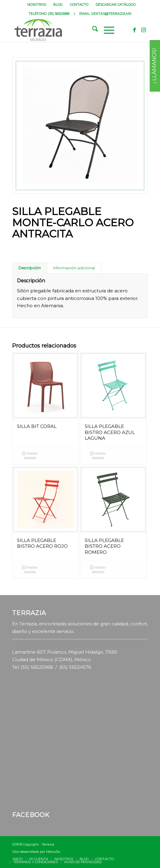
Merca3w (53, 852)
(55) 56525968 (59, 14)
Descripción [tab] (30, 268)
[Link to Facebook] (134, 30)
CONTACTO (79, 5)
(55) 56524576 (75, 667)
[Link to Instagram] (143, 30)
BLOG (58, 5)
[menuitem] (37, 5)
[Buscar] (92, 30)
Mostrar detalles (30, 456)
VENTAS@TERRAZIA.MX (111, 14)
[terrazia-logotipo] (67, 30)
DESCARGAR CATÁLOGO (116, 5)
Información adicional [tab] (74, 268)
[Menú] (106, 30)
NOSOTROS (37, 5)
